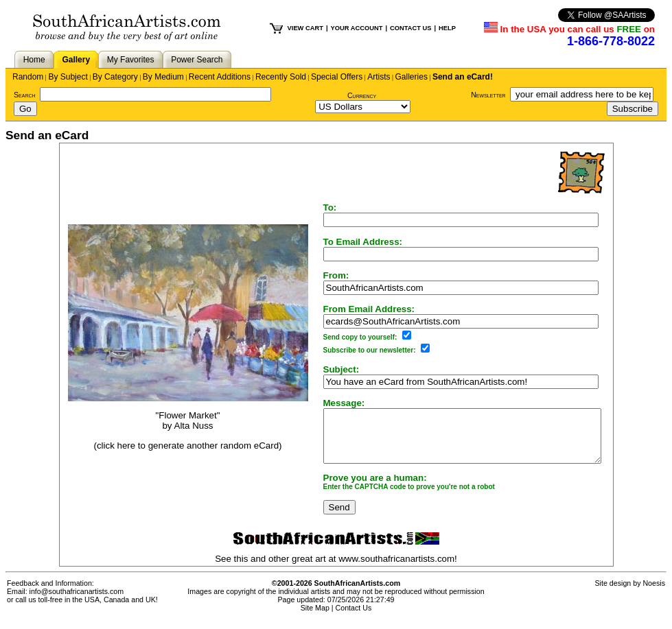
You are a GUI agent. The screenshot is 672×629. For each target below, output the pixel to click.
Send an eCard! (463, 77)
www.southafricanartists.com (396, 569)
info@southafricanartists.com (77, 602)
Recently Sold (281, 77)
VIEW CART (305, 28)
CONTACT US (410, 28)
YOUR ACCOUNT (357, 28)
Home (34, 60)
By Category (115, 77)
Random (28, 77)
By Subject (68, 77)
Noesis (654, 593)
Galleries (412, 77)
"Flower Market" (172, 421)
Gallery (76, 60)
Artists (379, 77)
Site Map (315, 618)
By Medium (163, 77)
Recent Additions (220, 77)
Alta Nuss (177, 431)
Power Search (197, 60)
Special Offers (337, 77)
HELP (447, 28)
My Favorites (131, 60)
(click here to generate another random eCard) (171, 450)
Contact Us (354, 618)
